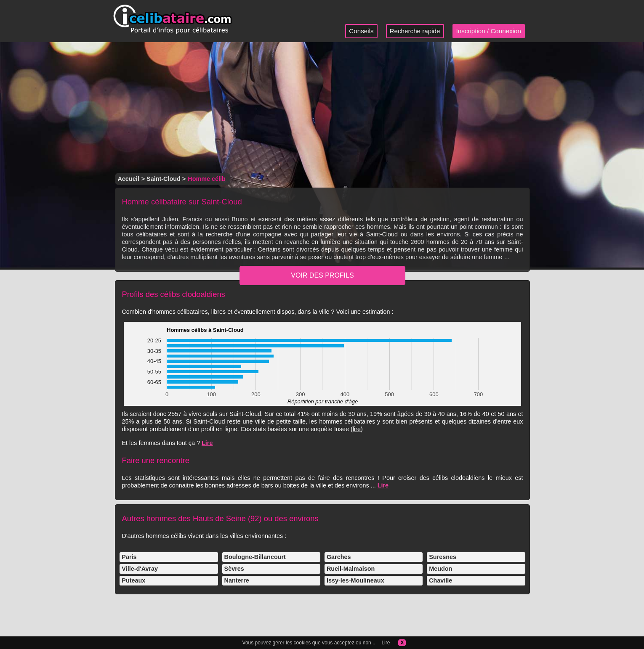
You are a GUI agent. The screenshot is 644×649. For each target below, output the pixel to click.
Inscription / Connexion (489, 31)
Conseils (361, 31)
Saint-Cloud (164, 179)
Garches (339, 557)
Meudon (440, 569)
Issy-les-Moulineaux (355, 580)
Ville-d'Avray (140, 569)
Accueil (128, 179)
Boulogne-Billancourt (255, 557)
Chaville (440, 580)
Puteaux (133, 580)
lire (357, 429)
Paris (129, 557)
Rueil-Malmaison (351, 569)
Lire (207, 443)
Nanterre (237, 580)
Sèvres (234, 569)
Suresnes (443, 557)
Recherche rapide (415, 31)
